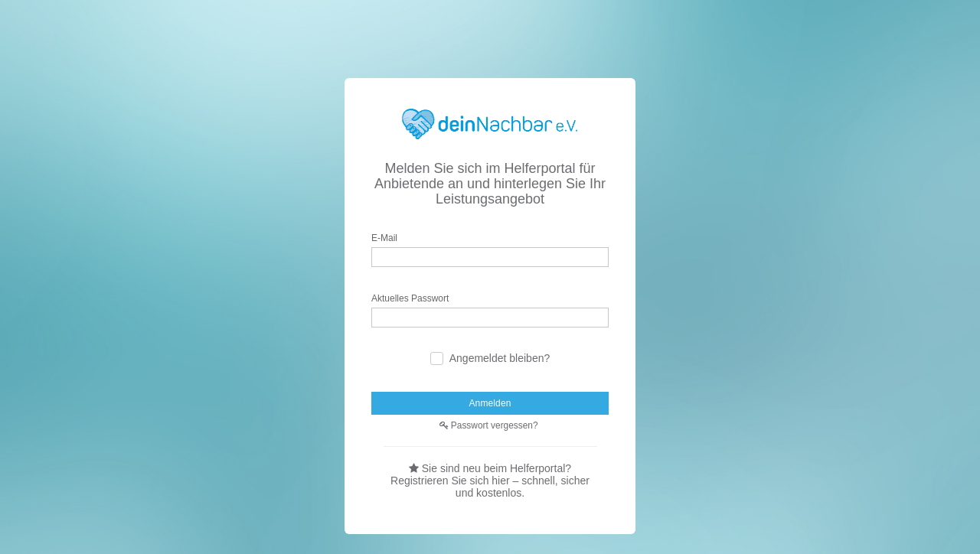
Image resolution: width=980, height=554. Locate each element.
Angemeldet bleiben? (500, 359)
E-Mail (385, 239)
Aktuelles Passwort (411, 299)
